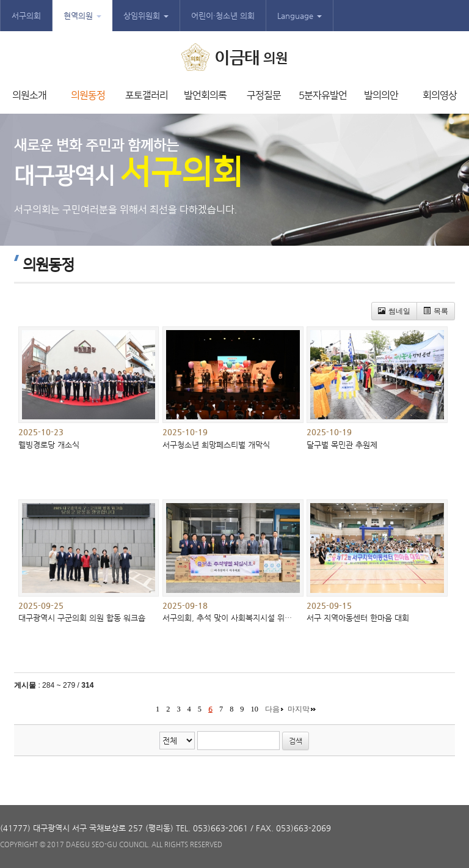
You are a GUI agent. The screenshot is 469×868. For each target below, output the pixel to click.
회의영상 (440, 95)
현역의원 (82, 16)
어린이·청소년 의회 (223, 16)
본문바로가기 (0, 0)
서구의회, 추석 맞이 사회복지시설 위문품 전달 (239, 618)
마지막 (299, 709)
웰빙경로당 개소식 (49, 445)
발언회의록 (205, 95)
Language (300, 16)
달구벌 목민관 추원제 (342, 445)
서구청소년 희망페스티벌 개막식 (216, 445)
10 (255, 709)
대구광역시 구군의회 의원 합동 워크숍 (82, 618)
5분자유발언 (323, 95)
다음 (272, 709)
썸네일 (394, 311)
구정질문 (264, 95)
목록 (436, 311)
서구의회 (26, 16)
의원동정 (88, 95)
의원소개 (29, 95)
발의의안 (381, 95)
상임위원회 (146, 16)
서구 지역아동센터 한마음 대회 (358, 618)
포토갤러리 (147, 95)
